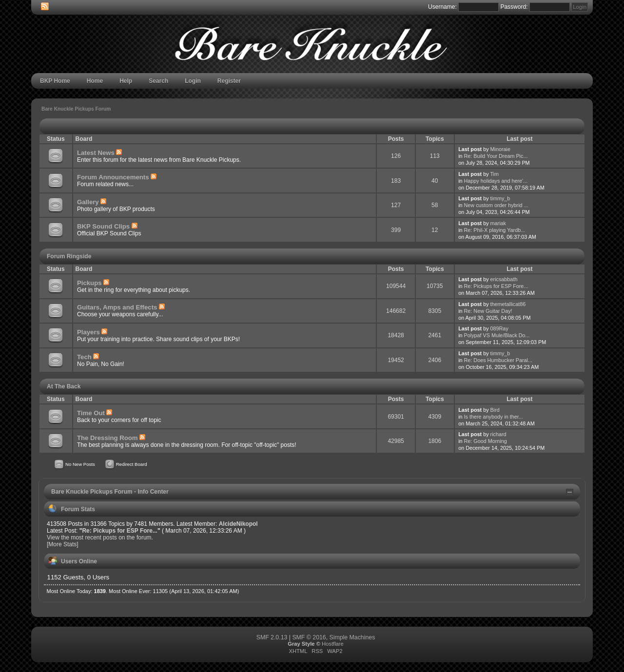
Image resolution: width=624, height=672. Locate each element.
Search (158, 81)
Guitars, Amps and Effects (117, 307)
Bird (495, 410)
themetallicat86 (508, 304)
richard (498, 434)
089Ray (499, 328)
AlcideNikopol (238, 524)
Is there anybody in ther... (494, 417)
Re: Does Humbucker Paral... (498, 360)
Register (229, 81)
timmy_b (500, 198)
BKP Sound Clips (103, 226)
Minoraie (500, 149)
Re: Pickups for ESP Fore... (496, 286)
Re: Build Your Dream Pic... (496, 156)
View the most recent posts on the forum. (100, 538)
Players (88, 332)
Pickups (89, 283)
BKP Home (55, 81)
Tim (494, 174)
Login (193, 81)
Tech (84, 357)
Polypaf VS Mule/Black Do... (497, 335)
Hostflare (333, 644)
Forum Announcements (113, 177)
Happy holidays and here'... (496, 181)
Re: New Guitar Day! (488, 311)
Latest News (96, 153)
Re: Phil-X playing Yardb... (495, 230)
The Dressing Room (107, 438)
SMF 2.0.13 (272, 637)
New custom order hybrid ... (496, 205)
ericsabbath (504, 279)
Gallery (88, 202)
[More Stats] (63, 544)
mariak (498, 223)
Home (95, 81)
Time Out (91, 413)
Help (126, 81)
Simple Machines (352, 637)
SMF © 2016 (309, 637)
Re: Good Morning (486, 441)
